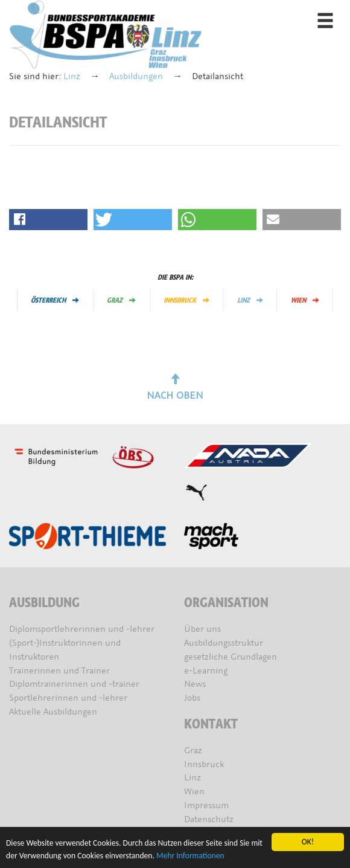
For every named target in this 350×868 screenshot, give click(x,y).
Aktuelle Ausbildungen (53, 712)
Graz (121, 300)
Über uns (202, 629)
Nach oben (175, 388)
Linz (72, 76)
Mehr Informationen (190, 856)
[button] (48, 220)
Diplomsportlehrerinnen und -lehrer (82, 629)
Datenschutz (209, 819)
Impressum (206, 805)
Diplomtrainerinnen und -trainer (74, 684)
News (195, 684)
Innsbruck (186, 300)
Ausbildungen (136, 76)
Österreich (55, 300)
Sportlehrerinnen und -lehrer (68, 698)
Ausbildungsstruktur (224, 643)
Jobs (192, 698)
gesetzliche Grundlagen (231, 657)
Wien (305, 300)
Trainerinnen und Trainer (59, 671)
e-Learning (206, 671)
